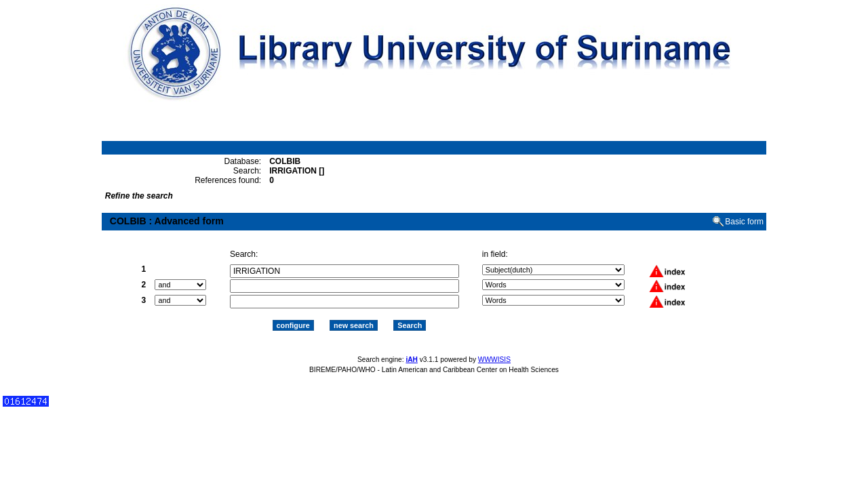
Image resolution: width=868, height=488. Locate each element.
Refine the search (139, 196)
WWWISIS (494, 360)
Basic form (744, 222)
